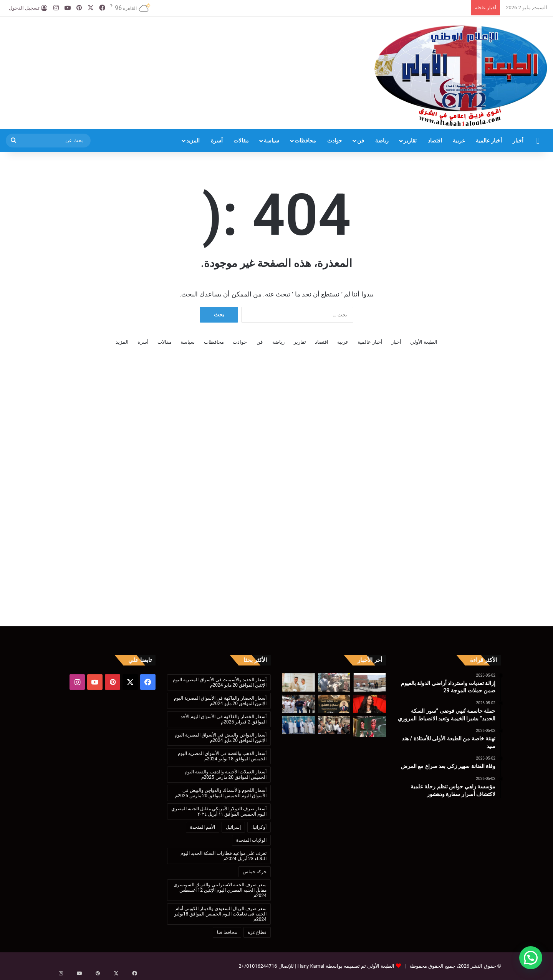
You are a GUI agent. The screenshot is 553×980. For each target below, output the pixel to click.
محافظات (305, 141)
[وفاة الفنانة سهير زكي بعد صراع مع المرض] (370, 704)
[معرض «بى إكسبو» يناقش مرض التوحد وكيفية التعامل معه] (370, 726)
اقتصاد (435, 141)
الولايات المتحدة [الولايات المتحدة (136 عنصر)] (251, 840)
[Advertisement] (184, 41)
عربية (459, 141)
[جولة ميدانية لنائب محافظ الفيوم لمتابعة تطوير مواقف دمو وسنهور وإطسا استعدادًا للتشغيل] (334, 725)
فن (361, 141)
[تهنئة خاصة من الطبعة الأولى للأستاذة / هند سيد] (299, 682)
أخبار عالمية (489, 141)
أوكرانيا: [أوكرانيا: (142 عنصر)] (259, 827)
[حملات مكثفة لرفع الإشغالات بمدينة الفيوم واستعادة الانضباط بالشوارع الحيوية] (299, 704)
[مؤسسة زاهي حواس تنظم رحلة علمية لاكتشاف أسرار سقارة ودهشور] (334, 704)
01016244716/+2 (258, 966)
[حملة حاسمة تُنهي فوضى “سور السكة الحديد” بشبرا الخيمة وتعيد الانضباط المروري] (334, 682)
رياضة (382, 141)
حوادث (335, 141)
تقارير (410, 141)
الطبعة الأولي (424, 342)
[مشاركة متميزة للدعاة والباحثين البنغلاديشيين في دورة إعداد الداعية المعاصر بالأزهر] (299, 725)
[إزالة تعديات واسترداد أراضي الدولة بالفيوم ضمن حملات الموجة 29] (370, 682)
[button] (531, 958)
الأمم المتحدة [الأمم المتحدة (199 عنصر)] (203, 827)
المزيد (193, 141)
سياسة (272, 141)
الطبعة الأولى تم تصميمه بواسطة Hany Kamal (345, 966)
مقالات (241, 141)
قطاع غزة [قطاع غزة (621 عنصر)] (257, 932)
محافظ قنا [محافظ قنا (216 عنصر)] (227, 932)
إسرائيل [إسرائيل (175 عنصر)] (233, 827)
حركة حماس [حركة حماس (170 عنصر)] (255, 872)
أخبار (518, 141)
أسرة (217, 141)
